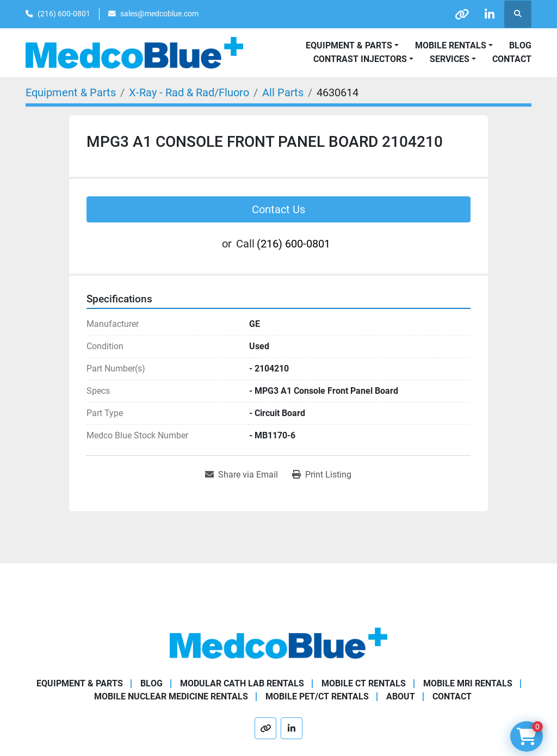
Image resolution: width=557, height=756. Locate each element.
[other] (462, 14)
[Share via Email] (242, 475)
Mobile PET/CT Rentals (317, 696)
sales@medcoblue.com (159, 14)
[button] (454, 46)
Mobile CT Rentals (364, 683)
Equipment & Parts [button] (349, 45)
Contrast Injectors (360, 59)
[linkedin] (490, 14)
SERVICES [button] (450, 59)
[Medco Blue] (278, 643)
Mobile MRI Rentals (468, 683)
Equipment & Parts (80, 683)
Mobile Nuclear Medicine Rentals (171, 696)
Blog (520, 45)
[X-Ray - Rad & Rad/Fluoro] (189, 92)
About (401, 696)
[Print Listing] (322, 475)
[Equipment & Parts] (71, 92)
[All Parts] (283, 92)
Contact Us (278, 209)
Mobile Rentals (451, 45)
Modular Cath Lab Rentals (242, 683)
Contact (512, 59)
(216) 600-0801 (64, 14)
